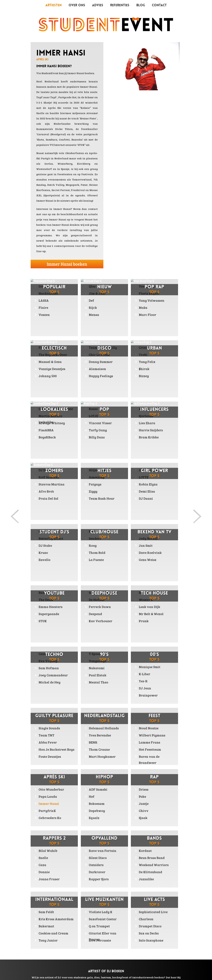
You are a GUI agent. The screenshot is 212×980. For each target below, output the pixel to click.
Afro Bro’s (46, 491)
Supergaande (49, 627)
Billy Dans (97, 437)
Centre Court (48, 667)
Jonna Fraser (49, 879)
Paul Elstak (98, 688)
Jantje (144, 803)
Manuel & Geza (50, 362)
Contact (159, 5)
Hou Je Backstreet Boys (56, 749)
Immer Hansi (88, 87)
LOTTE (144, 490)
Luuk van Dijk (149, 620)
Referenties (120, 5)
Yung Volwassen (152, 300)
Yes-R (143, 681)
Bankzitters (48, 606)
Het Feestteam (150, 749)
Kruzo (43, 566)
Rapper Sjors (99, 879)
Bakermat (46, 926)
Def (91, 300)
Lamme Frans (149, 742)
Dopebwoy (97, 811)
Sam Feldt (46, 912)
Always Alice (149, 483)
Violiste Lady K (101, 912)
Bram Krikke (149, 437)
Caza (42, 865)
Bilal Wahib (48, 851)
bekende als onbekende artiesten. (69, 241)
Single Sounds (49, 728)
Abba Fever (48, 742)
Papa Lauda (48, 796)
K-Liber (145, 674)
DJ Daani (146, 511)
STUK (43, 634)
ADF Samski (98, 789)
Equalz (94, 818)
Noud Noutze (149, 728)
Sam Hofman (49, 681)
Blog (141, 5)
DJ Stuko (45, 558)
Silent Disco (98, 858)
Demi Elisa (147, 504)
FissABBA (46, 430)
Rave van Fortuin (103, 851)
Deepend (95, 627)
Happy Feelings (101, 376)
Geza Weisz (148, 573)
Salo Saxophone (151, 940)
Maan (143, 544)
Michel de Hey (50, 695)
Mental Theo (98, 695)
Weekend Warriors (154, 865)
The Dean (46, 613)
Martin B (46, 544)
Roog (93, 558)
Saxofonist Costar (103, 919)
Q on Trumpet (99, 926)
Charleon (146, 919)
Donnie (44, 872)
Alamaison (97, 369)
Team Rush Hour (102, 511)
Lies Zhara (147, 423)
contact (93, 209)
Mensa (94, 315)
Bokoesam (97, 803)
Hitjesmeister (99, 483)
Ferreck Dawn (100, 620)
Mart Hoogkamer (102, 756)
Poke (142, 796)
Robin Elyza (148, 497)
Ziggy (93, 504)
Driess (144, 789)
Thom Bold (97, 566)
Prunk (144, 634)
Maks (143, 307)
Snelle (43, 858)
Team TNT (46, 735)
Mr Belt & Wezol (151, 627)
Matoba (95, 544)
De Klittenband (150, 872)
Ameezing (97, 490)
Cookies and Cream (53, 933)
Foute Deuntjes (50, 756)
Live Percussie (100, 940)
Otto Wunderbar (51, 789)
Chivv (144, 811)
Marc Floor (147, 315)
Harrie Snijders (151, 430)
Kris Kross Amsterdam (56, 919)
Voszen (44, 315)
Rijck (93, 307)
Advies (98, 5)
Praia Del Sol (48, 498)
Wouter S (146, 613)
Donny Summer (101, 362)
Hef (92, 796)
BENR (93, 742)
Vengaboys (97, 674)
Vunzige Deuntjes (52, 369)
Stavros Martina (52, 484)
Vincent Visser (100, 423)
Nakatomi (97, 681)
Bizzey (144, 376)
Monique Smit (150, 667)
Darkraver (97, 872)
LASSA (44, 300)
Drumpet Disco (150, 926)
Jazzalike (146, 879)
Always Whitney (52, 423)
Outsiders (96, 865)
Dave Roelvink (150, 566)
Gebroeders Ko (50, 818)
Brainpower (148, 695)
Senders (95, 551)
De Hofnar (97, 613)
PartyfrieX (47, 811)
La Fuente (96, 573)
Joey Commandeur (53, 688)
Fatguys (95, 497)
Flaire (43, 307)
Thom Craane (99, 749)
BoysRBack (47, 437)
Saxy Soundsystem (103, 606)
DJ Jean (145, 688)
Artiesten (53, 5)
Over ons (77, 5)
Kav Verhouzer (101, 634)
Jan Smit (146, 558)
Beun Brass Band (152, 858)
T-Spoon (95, 667)
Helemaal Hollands (104, 728)
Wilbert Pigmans (152, 735)
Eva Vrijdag (48, 674)
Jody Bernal (148, 551)
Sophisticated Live (153, 912)
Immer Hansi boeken (67, 264)
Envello (44, 573)
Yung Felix (147, 362)
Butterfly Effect (51, 551)
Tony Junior (48, 940)
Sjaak (143, 818)
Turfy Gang (98, 430)
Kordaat (145, 851)
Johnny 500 (48, 376)
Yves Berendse (100, 735)
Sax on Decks (149, 933)
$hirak (144, 369)
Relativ (145, 606)
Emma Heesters (51, 620)
